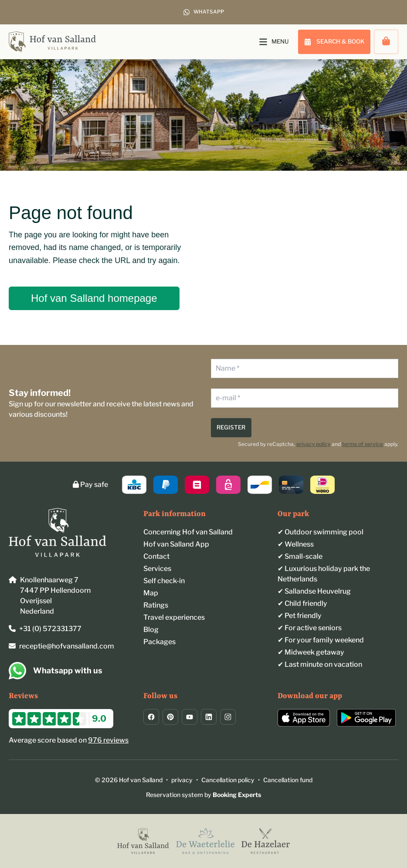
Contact (156, 556)
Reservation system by (203, 795)
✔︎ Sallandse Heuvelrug (314, 591)
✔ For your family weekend (321, 640)
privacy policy (313, 444)
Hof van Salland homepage (94, 298)
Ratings (156, 605)
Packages (159, 642)
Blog (151, 630)
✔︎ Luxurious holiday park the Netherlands (324, 574)
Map (151, 593)
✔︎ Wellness (296, 544)
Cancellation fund (288, 780)
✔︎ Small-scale (300, 556)
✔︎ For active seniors (310, 628)
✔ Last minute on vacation (320, 664)
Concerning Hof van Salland (188, 532)
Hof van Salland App (176, 544)
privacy (182, 780)
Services (157, 569)
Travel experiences (174, 617)
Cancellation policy (228, 780)
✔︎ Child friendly (302, 603)
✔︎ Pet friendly (300, 616)
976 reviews (108, 740)
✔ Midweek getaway (311, 652)
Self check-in (164, 581)
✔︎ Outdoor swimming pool (321, 532)
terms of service (363, 444)
